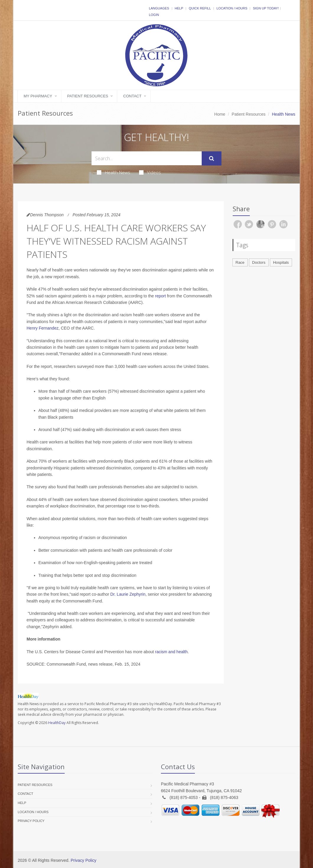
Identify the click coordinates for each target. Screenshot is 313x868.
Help (179, 8)
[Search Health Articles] (147, 158)
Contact (132, 96)
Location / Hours (232, 8)
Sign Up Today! (266, 8)
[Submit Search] (212, 158)
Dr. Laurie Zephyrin (128, 594)
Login (154, 15)
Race (240, 262)
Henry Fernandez (43, 328)
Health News (114, 172)
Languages (159, 8)
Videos (150, 172)
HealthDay (57, 723)
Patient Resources (88, 96)
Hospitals (281, 262)
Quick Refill (200, 8)
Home (220, 114)
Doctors (259, 262)
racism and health (171, 652)
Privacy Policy (31, 821)
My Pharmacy (38, 96)
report (160, 296)
